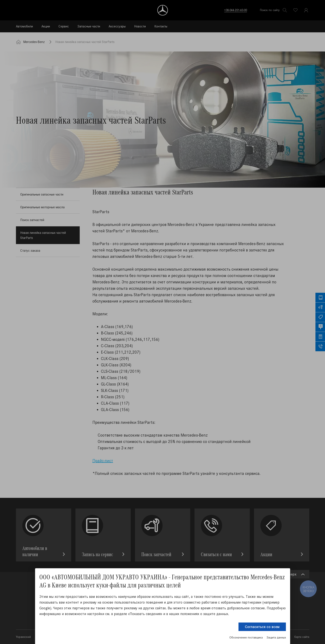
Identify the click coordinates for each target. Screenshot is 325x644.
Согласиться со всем (262, 627)
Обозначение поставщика (246, 638)
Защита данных (276, 638)
